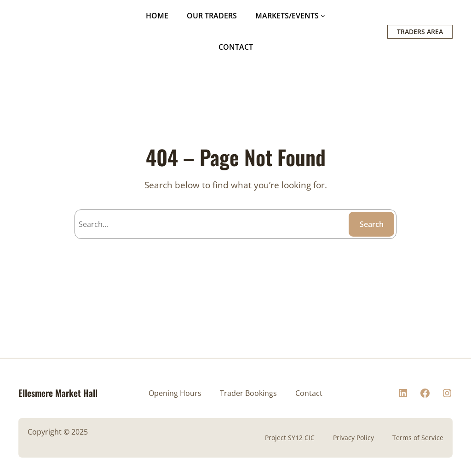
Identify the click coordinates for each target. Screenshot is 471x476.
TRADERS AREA (420, 32)
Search (372, 224)
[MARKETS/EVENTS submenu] (323, 16)
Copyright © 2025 (58, 432)
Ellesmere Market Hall (58, 393)
